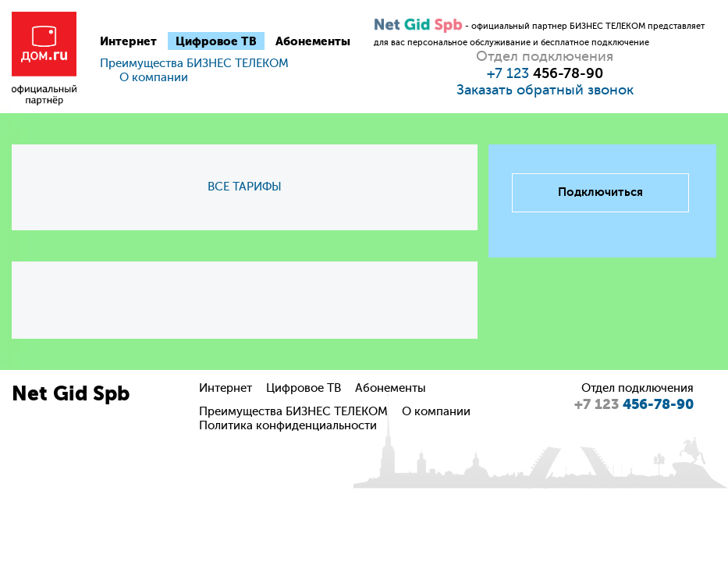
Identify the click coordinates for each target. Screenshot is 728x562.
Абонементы (313, 41)
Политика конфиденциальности (288, 426)
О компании (154, 78)
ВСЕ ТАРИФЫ (245, 187)
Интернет (128, 41)
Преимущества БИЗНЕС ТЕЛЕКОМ (194, 64)
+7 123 (545, 73)
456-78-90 (634, 404)
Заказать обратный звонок (545, 90)
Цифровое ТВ (216, 41)
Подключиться (600, 192)
